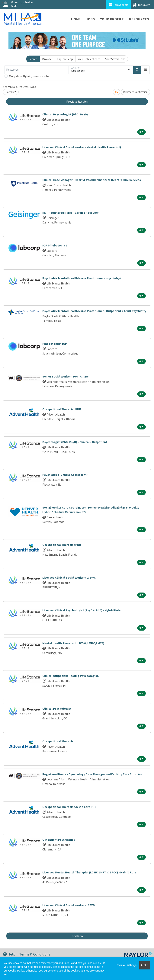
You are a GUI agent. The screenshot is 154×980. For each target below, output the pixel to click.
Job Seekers (119, 5)
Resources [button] (139, 19)
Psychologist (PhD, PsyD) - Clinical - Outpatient (75, 442)
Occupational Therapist (59, 741)
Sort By (10, 92)
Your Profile (112, 19)
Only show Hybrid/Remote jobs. (29, 76)
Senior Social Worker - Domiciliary (65, 376)
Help (9, 954)
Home (76, 19)
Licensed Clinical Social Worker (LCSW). (69, 577)
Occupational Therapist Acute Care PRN (69, 807)
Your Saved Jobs (115, 59)
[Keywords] (37, 70)
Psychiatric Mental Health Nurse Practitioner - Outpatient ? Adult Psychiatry (94, 311)
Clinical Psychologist (57, 708)
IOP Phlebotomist (55, 245)
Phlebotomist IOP (55, 344)
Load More (77, 936)
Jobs (90, 19)
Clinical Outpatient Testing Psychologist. (71, 676)
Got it (145, 965)
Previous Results (77, 101)
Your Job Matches (89, 59)
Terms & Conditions (35, 954)
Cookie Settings (126, 965)
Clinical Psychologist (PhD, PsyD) (65, 114)
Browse (47, 59)
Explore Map (65, 59)
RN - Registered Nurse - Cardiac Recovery (70, 213)
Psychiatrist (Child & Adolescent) (65, 475)
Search (33, 59)
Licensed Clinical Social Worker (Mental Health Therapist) (82, 147)
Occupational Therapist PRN (62, 409)
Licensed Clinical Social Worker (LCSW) (69, 905)
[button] (145, 70)
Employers (142, 5)
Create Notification (136, 92)
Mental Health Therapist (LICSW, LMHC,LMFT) (73, 643)
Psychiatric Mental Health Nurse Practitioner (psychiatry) (82, 278)
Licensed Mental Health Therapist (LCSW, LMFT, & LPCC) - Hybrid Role (89, 872)
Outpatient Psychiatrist (59, 840)
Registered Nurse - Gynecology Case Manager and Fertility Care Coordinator (95, 774)
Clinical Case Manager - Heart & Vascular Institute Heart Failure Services (92, 180)
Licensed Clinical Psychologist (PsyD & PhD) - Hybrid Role (81, 610)
